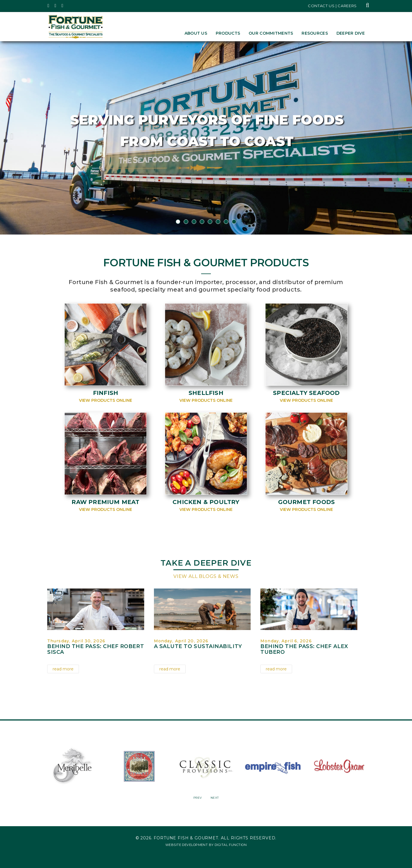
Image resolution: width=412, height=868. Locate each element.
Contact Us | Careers (332, 6)
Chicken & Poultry (206, 502)
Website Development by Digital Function (206, 845)
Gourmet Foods (307, 502)
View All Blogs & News (206, 576)
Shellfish (206, 393)
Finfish (106, 393)
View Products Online (106, 400)
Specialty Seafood (306, 393)
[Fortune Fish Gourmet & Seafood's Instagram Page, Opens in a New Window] (56, 6)
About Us (196, 33)
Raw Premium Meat (105, 502)
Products (228, 33)
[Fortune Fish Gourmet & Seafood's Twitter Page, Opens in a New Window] (48, 6)
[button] (31, 138)
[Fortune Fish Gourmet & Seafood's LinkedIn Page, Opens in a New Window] (63, 6)
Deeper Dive (351, 33)
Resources (315, 33)
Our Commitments (271, 33)
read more (63, 669)
